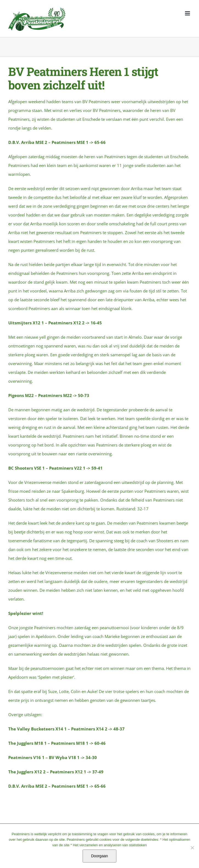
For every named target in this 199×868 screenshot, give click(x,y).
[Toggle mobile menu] (188, 13)
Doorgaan (100, 856)
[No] (192, 848)
